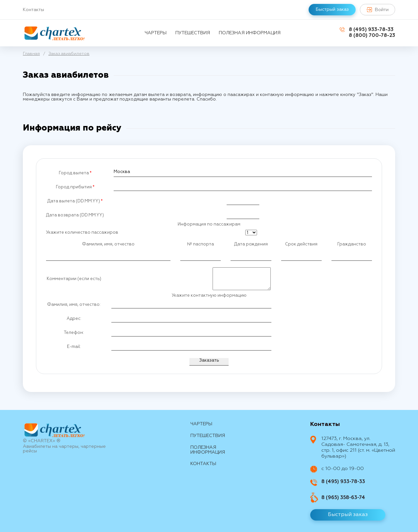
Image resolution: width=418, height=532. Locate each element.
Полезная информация (250, 33)
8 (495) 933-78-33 (371, 30)
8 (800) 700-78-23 (372, 35)
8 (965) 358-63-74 (343, 498)
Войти (378, 10)
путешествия (193, 33)
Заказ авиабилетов (69, 54)
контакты (203, 464)
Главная (31, 54)
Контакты (33, 10)
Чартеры (156, 33)
